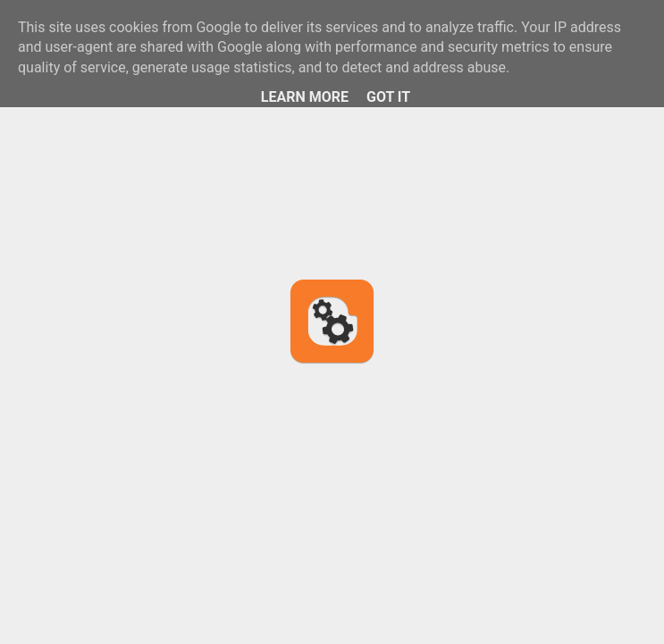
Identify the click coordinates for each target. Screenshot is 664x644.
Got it (388, 97)
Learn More (305, 97)
